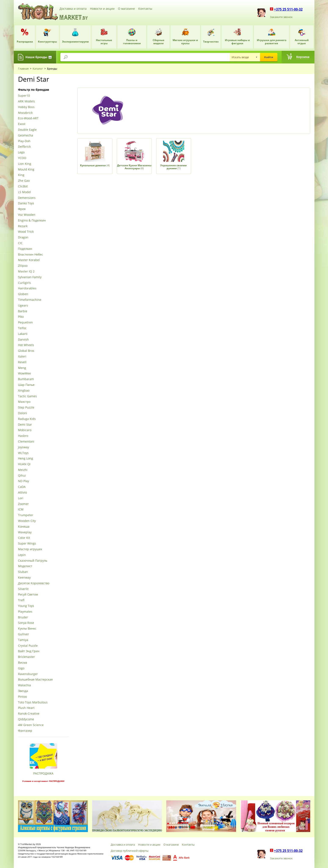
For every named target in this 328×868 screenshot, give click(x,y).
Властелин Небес (30, 255)
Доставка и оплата (73, 9)
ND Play (24, 481)
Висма (23, 663)
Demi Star (25, 425)
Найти (269, 57)
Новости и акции (102, 9)
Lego (21, 152)
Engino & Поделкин (32, 221)
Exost (22, 124)
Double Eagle (27, 130)
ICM (21, 510)
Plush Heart (26, 708)
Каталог (38, 69)
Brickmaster (26, 657)
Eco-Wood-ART (28, 118)
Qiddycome (26, 719)
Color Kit (24, 538)
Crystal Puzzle (28, 646)
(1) (174, 167)
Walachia (24, 685)
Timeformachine (30, 300)
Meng (22, 368)
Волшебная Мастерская (35, 680)
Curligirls (24, 283)
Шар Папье (26, 385)
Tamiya (23, 640)
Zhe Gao (24, 181)
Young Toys (26, 606)
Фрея (22, 209)
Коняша (24, 527)
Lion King (25, 164)
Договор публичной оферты (130, 851)
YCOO (22, 158)
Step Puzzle (26, 408)
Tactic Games (27, 396)
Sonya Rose (26, 623)
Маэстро (24, 402)
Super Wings (27, 544)
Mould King (26, 170)
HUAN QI (24, 464)
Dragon (23, 237)
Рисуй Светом (28, 595)
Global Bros (26, 351)
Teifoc (22, 328)
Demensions (27, 198)
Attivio (22, 493)
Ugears (23, 306)
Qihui (22, 476)
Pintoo (22, 697)
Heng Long (26, 459)
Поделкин (25, 249)
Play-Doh (24, 141)
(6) (134, 167)
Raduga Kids (27, 419)
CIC (20, 243)
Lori (21, 498)
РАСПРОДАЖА (43, 773)
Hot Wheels (26, 345)
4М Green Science (31, 725)
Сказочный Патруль (33, 561)
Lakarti (23, 334)
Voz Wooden (27, 215)
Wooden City (27, 521)
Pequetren (25, 323)
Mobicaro (25, 430)
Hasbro (23, 436)
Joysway (24, 447)
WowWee (24, 373)
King (21, 175)
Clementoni (26, 442)
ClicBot (23, 186)
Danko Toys (26, 203)
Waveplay (25, 532)
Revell (22, 362)
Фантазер (25, 731)
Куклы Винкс (27, 629)
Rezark (23, 226)
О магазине (126, 9)
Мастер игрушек (30, 549)
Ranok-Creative (29, 714)
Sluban (23, 572)
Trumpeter (26, 515)
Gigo (21, 668)
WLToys (23, 453)
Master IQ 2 (26, 272)
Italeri (22, 357)
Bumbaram (26, 379)
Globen (23, 294)
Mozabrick (25, 113)
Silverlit (23, 589)
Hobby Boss (26, 107)
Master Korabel (29, 260)
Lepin (22, 555)
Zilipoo (23, 266)
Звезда (23, 691)
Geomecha (26, 135)
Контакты (145, 9)
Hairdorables (27, 288)
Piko (21, 317)
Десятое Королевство (34, 583)
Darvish (23, 340)
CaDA (22, 487)
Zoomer (23, 504)
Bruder (23, 617)
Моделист (25, 566)
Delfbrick (24, 147)
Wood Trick (26, 232)
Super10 (24, 96)
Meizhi (23, 470)
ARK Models (26, 101)
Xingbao (24, 391)
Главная (23, 69)
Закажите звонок (281, 17)
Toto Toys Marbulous (33, 702)
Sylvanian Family (30, 277)
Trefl (21, 600)
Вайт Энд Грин (29, 651)
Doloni (23, 413)
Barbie (23, 311)
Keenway (24, 578)
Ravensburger (28, 674)
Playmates (25, 612)
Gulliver (24, 634)
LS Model (24, 192)
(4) (95, 165)
